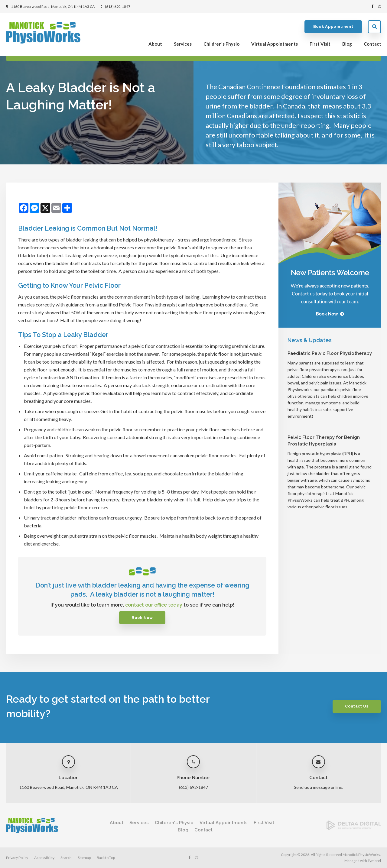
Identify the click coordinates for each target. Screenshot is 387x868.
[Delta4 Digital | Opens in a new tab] (354, 828)
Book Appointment (333, 27)
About (155, 44)
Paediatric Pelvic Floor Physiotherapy (330, 353)
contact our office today (154, 605)
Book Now (142, 618)
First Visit (320, 44)
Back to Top (106, 858)
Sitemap (84, 858)
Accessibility (44, 858)
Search (374, 27)
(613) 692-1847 (118, 6)
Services (183, 44)
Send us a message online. (319, 787)
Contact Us (356, 706)
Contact (372, 44)
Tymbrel (374, 861)
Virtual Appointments (275, 44)
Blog (347, 44)
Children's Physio (221, 44)
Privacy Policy (17, 858)
